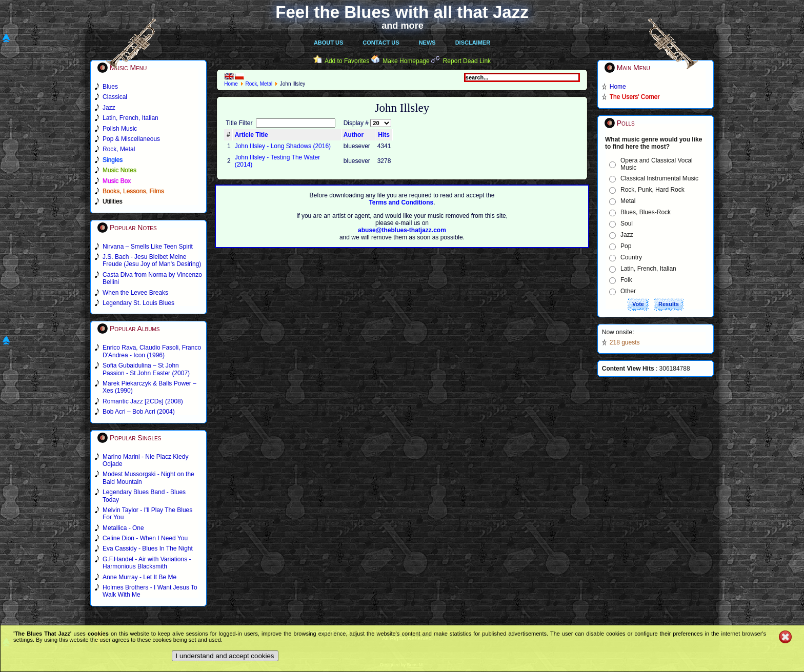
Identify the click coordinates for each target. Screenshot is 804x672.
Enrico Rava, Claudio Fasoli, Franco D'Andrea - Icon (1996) (152, 351)
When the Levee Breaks (135, 293)
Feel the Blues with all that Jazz (402, 12)
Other (628, 291)
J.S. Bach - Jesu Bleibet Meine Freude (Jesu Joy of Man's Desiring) (152, 260)
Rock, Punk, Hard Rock (652, 190)
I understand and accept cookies (225, 656)
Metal (628, 201)
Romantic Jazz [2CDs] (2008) (143, 401)
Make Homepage (406, 61)
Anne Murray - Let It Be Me (139, 577)
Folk (626, 280)
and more (403, 26)
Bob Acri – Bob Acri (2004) (139, 412)
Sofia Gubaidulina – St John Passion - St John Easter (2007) (146, 369)
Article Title (252, 135)
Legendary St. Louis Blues (138, 303)
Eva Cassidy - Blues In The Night (148, 548)
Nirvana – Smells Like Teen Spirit (148, 247)
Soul (627, 223)
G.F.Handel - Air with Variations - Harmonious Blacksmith (147, 563)
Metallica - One (123, 528)
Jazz (627, 235)
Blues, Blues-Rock (646, 212)
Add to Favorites (347, 61)
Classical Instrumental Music (659, 178)
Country (631, 257)
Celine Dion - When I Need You (145, 538)
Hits (384, 135)
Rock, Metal (259, 84)
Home (231, 84)
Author (354, 135)
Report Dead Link (467, 61)
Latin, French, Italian (648, 269)
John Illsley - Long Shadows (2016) (283, 146)
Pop (626, 246)
